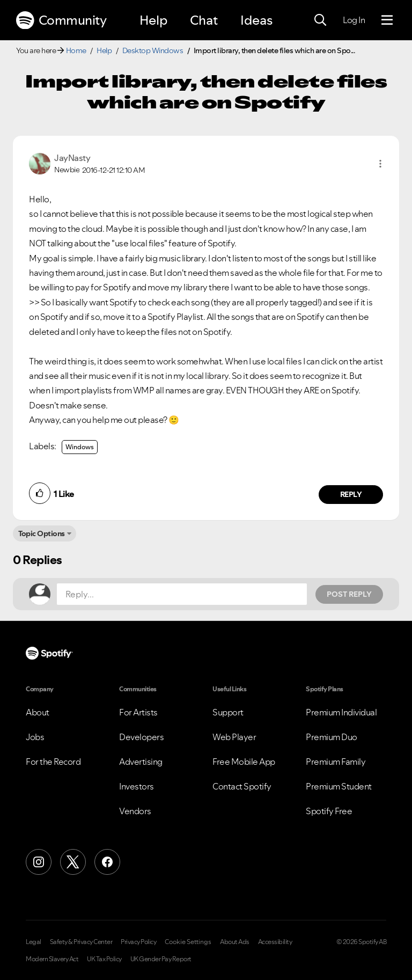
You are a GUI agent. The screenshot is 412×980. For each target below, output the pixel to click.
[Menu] (387, 20)
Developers (141, 737)
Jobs (35, 737)
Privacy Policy (138, 942)
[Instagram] (39, 862)
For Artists (138, 712)
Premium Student (339, 786)
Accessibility (275, 942)
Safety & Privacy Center (81, 942)
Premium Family (336, 762)
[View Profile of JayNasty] (72, 158)
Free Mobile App (244, 762)
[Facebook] (107, 862)
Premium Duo (332, 737)
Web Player (234, 737)
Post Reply (349, 594)
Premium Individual (341, 712)
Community (61, 20)
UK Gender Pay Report (161, 959)
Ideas (256, 20)
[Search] (320, 20)
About (38, 712)
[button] (380, 164)
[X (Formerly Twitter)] (73, 862)
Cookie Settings (188, 942)
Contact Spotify (242, 786)
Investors (137, 786)
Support (228, 712)
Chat (204, 20)
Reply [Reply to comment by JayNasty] (351, 494)
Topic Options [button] (42, 533)
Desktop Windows (153, 50)
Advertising (141, 762)
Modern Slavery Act (52, 959)
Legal (34, 942)
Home (76, 50)
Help (153, 20)
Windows (80, 447)
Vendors (135, 811)
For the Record (53, 762)
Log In (354, 20)
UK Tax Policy (104, 959)
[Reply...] (182, 594)
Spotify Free (329, 811)
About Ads (235, 942)
